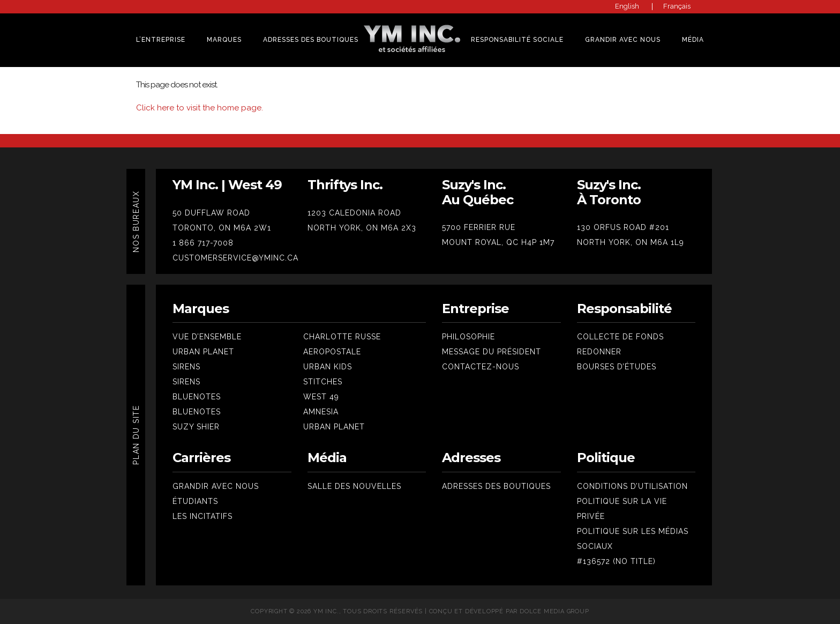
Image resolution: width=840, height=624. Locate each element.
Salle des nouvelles (354, 486)
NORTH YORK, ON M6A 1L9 (631, 242)
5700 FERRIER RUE (479, 227)
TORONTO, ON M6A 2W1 (222, 228)
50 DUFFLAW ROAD (211, 213)
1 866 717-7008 (203, 243)
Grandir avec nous (216, 486)
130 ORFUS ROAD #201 (623, 227)
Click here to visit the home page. (200, 108)
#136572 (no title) (616, 561)
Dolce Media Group (554, 611)
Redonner (599, 352)
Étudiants (195, 501)
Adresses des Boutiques (311, 40)
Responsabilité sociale (517, 40)
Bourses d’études (617, 367)
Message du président (492, 352)
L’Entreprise (161, 40)
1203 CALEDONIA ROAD (354, 213)
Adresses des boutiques (496, 486)
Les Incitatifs (202, 516)
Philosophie (468, 337)
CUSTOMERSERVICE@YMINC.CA (235, 258)
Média (693, 40)
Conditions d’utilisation (632, 486)
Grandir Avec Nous (623, 40)
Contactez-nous (481, 367)
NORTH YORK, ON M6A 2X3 (362, 228)
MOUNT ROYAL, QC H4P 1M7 (498, 242)
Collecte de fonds (620, 337)
